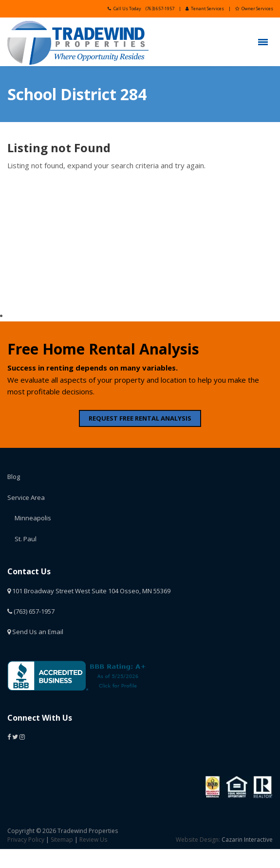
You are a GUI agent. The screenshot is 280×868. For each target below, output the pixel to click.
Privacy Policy (26, 840)
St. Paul (26, 539)
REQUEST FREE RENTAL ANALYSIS (140, 418)
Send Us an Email (35, 632)
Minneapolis (33, 518)
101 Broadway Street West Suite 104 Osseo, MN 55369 (89, 591)
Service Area (26, 497)
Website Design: (198, 840)
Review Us (93, 840)
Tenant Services (205, 9)
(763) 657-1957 (160, 9)
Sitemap (62, 840)
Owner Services (254, 9)
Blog (14, 477)
